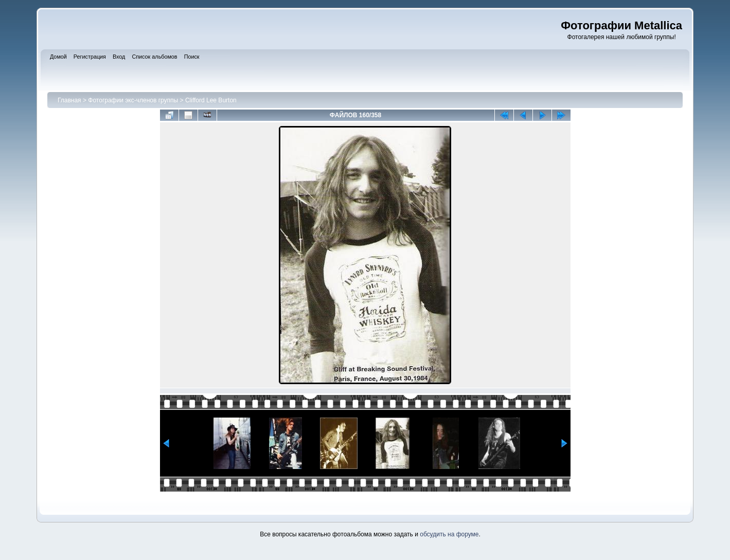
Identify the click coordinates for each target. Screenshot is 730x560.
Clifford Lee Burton (211, 100)
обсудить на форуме (449, 534)
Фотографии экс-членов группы (133, 100)
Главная (69, 100)
